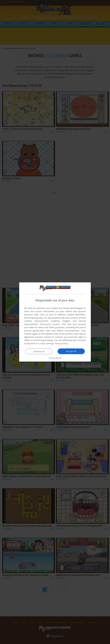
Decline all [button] (39, 351)
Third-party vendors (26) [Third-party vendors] (53, 324)
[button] (55, 358)
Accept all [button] (71, 351)
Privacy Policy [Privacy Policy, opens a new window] (62, 343)
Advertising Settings (43, 340)
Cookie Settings (46, 343)
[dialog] (55, 322)
